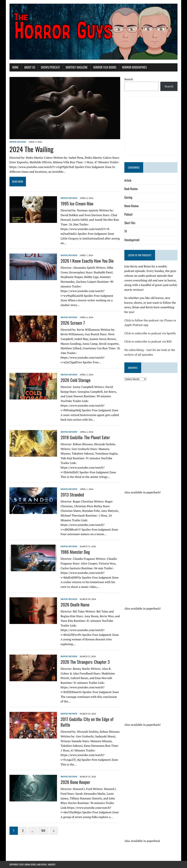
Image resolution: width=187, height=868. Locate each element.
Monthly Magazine (77, 67)
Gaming (128, 197)
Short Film (130, 223)
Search (129, 79)
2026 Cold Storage (75, 380)
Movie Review (18, 142)
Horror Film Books (105, 67)
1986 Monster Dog (75, 552)
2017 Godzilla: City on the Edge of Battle (87, 722)
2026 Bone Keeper (75, 782)
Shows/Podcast (50, 67)
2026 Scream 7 (73, 323)
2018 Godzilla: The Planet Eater (85, 437)
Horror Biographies (134, 67)
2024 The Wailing (31, 149)
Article (128, 180)
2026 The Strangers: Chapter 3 (85, 662)
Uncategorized (132, 240)
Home (15, 67)
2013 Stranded (72, 495)
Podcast (128, 214)
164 (43, 831)
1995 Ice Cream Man (77, 204)
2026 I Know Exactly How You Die (87, 261)
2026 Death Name (75, 604)
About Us (30, 67)
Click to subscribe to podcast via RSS (148, 342)
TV (126, 231)
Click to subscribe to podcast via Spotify (150, 333)
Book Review (131, 189)
